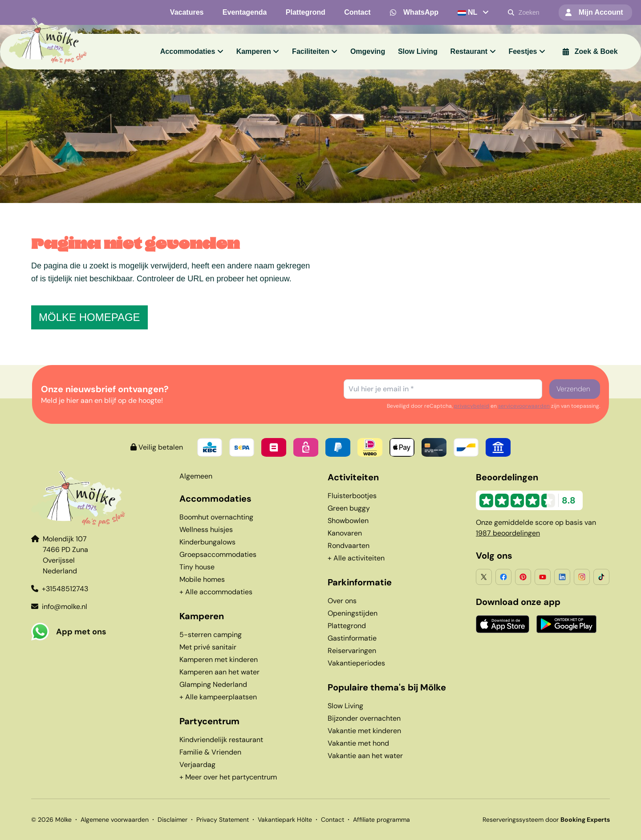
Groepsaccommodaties (218, 554)
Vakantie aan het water (365, 756)
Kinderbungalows (207, 542)
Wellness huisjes (206, 530)
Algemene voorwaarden (115, 820)
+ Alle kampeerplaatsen (218, 697)
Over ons (342, 601)
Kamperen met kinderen (219, 659)
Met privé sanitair (208, 647)
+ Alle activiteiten (356, 558)
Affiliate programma (381, 820)
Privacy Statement (223, 820)
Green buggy (349, 508)
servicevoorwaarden (524, 406)
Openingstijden (353, 613)
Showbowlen (348, 521)
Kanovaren (345, 533)
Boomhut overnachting (216, 517)
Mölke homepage (89, 317)
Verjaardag (197, 765)
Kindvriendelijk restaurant (221, 740)
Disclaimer (172, 820)
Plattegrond (347, 626)
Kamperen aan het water (219, 672)
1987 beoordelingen (508, 533)
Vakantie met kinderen (364, 731)
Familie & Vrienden (210, 752)
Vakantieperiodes (356, 663)
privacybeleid (472, 406)
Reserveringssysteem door (546, 820)
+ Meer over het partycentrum (228, 777)
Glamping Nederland (213, 684)
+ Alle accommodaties (216, 592)
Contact (333, 820)
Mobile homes (202, 579)
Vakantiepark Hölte (285, 820)
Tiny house (197, 567)
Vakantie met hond (358, 743)
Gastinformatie (352, 638)
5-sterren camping (211, 635)
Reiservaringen (352, 651)
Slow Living (345, 706)
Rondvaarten (349, 546)
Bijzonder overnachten (364, 718)
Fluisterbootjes (352, 496)
